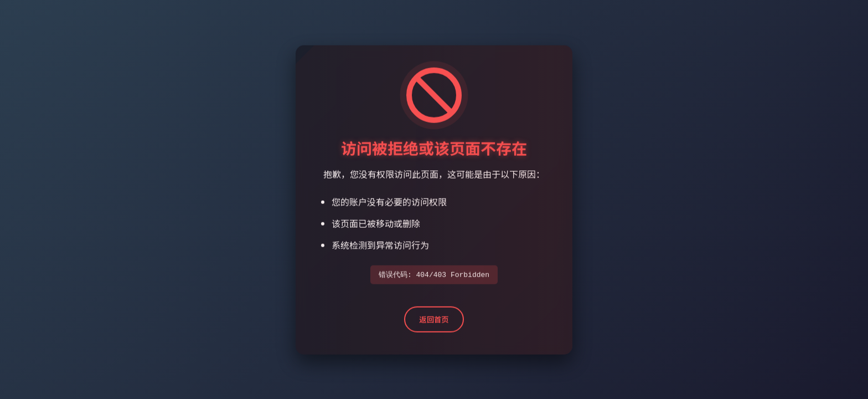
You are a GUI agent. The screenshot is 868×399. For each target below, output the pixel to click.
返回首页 (434, 321)
